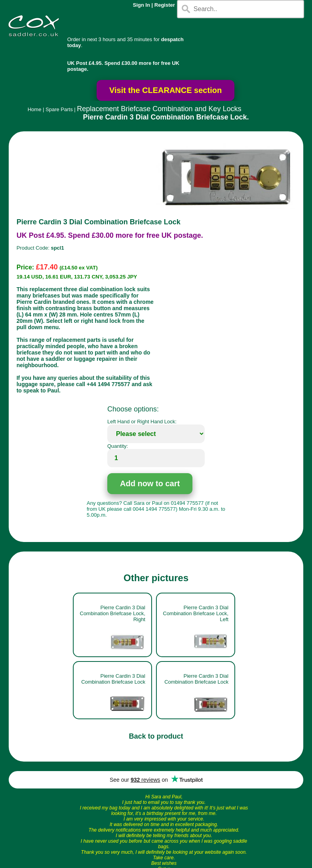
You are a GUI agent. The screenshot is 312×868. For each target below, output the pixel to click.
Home (35, 109)
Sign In (142, 5)
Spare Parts (59, 109)
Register (165, 5)
